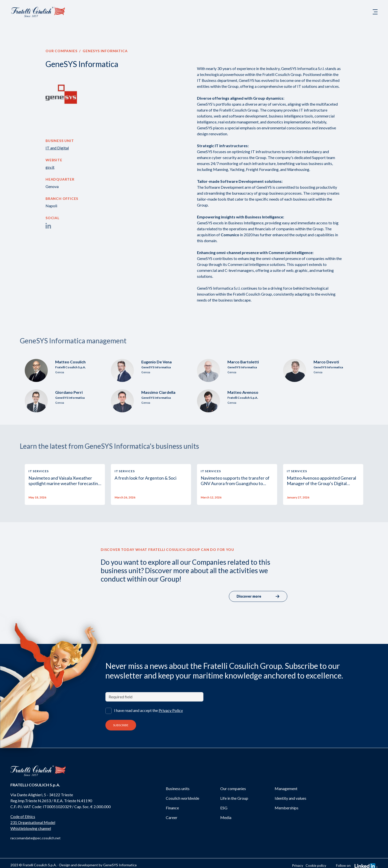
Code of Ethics (23, 816)
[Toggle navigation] (375, 12)
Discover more (258, 596)
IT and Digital (57, 148)
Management (286, 788)
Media (226, 817)
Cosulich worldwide (182, 798)
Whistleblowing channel (31, 828)
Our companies (61, 51)
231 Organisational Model (33, 822)
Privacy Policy (171, 710)
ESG (224, 808)
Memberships (287, 808)
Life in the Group (234, 798)
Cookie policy (316, 865)
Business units (178, 788)
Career (172, 817)
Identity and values (291, 798)
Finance (172, 808)
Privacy (298, 865)
